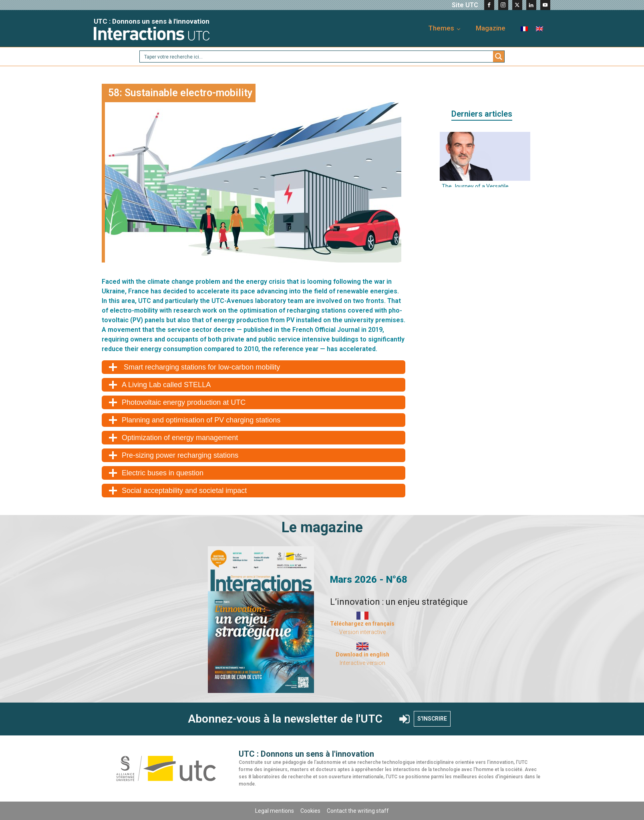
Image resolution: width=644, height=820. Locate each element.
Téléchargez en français (362, 624)
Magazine (491, 28)
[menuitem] (524, 28)
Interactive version (362, 663)
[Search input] (317, 57)
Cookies (310, 811)
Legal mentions (275, 811)
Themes (441, 28)
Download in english (362, 654)
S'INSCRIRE (432, 719)
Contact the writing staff (358, 811)
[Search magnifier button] (499, 57)
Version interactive (362, 632)
